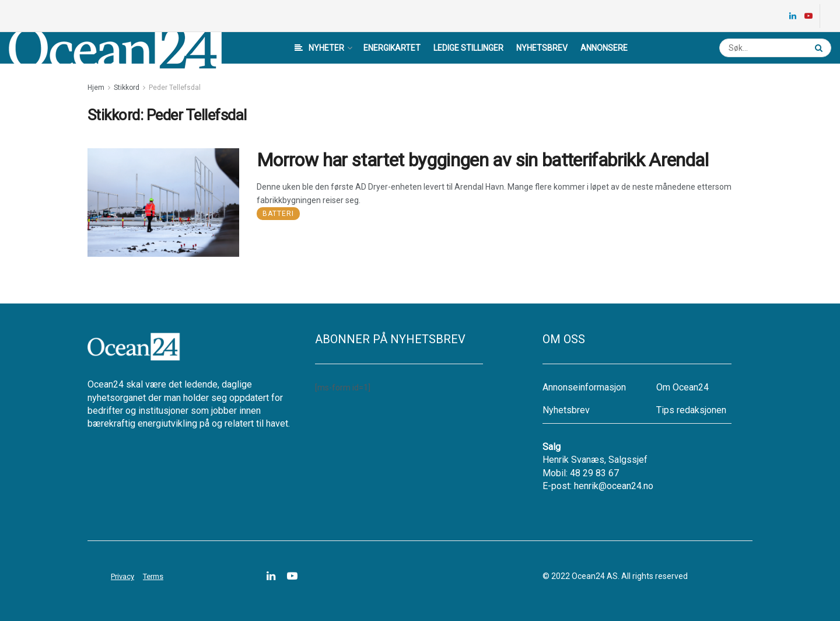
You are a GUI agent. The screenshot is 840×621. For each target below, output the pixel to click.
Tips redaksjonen (691, 410)
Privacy (123, 576)
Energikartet (392, 48)
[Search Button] (820, 48)
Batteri (278, 214)
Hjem (96, 88)
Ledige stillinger (468, 48)
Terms (153, 576)
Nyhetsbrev (542, 48)
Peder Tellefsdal (175, 88)
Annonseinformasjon (584, 387)
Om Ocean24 (682, 387)
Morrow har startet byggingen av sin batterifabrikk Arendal (482, 160)
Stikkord (127, 88)
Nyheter (319, 48)
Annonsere (604, 48)
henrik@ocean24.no (614, 486)
